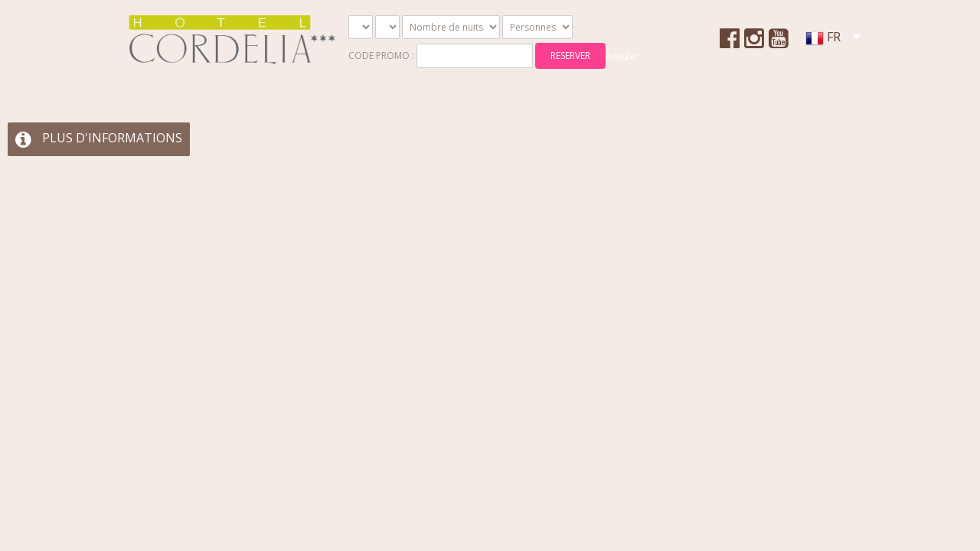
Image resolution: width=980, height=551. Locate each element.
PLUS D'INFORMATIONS (99, 138)
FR (823, 41)
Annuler (622, 56)
